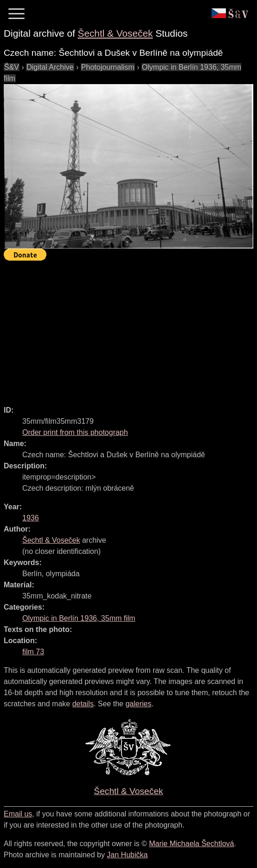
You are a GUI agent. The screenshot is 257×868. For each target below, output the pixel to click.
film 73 (33, 652)
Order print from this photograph (75, 432)
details (83, 704)
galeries (138, 704)
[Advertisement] (130, 329)
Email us (18, 814)
